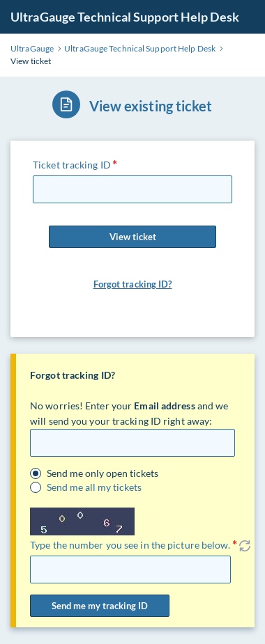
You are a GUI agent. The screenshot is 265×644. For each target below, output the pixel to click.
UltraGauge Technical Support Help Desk (125, 17)
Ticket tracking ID (72, 165)
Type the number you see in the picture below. (130, 545)
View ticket (132, 237)
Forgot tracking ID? (133, 284)
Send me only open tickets (103, 473)
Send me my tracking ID (100, 606)
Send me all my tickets (94, 487)
